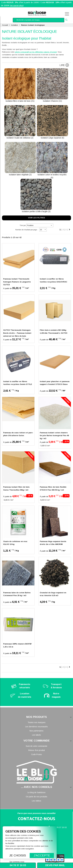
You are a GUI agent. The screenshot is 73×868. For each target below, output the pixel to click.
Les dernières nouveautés (36, 727)
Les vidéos (36, 801)
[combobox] (39, 20)
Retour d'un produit (37, 750)
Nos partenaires (36, 731)
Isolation (15, 25)
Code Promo (36, 754)
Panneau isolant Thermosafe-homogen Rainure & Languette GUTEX (17, 282)
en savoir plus (17, 5)
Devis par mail (55, 865)
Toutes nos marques (37, 722)
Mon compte (12, 14)
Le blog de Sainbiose (36, 792)
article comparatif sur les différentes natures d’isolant (36, 52)
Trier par (23, 225)
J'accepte (42, 855)
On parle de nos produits (36, 797)
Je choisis (18, 855)
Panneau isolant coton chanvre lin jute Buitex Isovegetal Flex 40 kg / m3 (54, 436)
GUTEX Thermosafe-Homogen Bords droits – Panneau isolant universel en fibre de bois (17, 333)
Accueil (5, 25)
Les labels (36, 735)
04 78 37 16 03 (60, 827)
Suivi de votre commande (36, 746)
